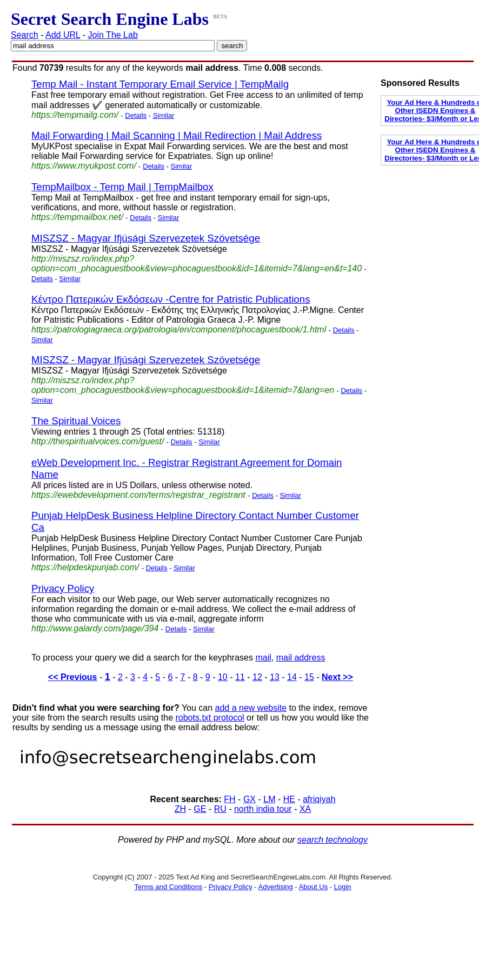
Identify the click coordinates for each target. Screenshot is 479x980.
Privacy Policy (63, 588)
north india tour (263, 809)
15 (309, 677)
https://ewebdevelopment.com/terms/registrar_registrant (138, 495)
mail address (301, 658)
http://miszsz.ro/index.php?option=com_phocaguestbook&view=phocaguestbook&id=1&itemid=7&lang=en (183, 385)
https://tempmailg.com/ (75, 115)
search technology (332, 840)
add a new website (251, 708)
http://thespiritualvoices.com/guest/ (98, 441)
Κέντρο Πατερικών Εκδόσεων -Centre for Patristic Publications (171, 299)
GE (200, 809)
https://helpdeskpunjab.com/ (85, 567)
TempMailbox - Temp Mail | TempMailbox (122, 187)
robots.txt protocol (209, 718)
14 (292, 677)
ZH (180, 809)
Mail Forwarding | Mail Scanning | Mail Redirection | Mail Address (177, 135)
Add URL (63, 35)
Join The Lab (113, 35)
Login (343, 887)
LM (269, 799)
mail (263, 658)
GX (250, 799)
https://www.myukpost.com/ (84, 166)
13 (275, 677)
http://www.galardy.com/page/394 (95, 628)
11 (240, 677)
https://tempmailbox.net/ (77, 217)
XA (305, 809)
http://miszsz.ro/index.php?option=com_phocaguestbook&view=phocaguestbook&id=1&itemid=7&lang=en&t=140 (197, 264)
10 (223, 677)
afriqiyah (319, 799)
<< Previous (73, 677)
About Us (313, 887)
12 (257, 677)
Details (136, 115)
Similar (164, 115)
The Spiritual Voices (76, 421)
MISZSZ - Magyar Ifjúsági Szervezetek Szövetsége (146, 238)
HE (289, 799)
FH (229, 799)
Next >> (337, 677)
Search (25, 35)
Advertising (276, 887)
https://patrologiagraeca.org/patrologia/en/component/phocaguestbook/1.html (179, 329)
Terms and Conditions (168, 887)
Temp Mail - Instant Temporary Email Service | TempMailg (160, 84)
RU (220, 809)
